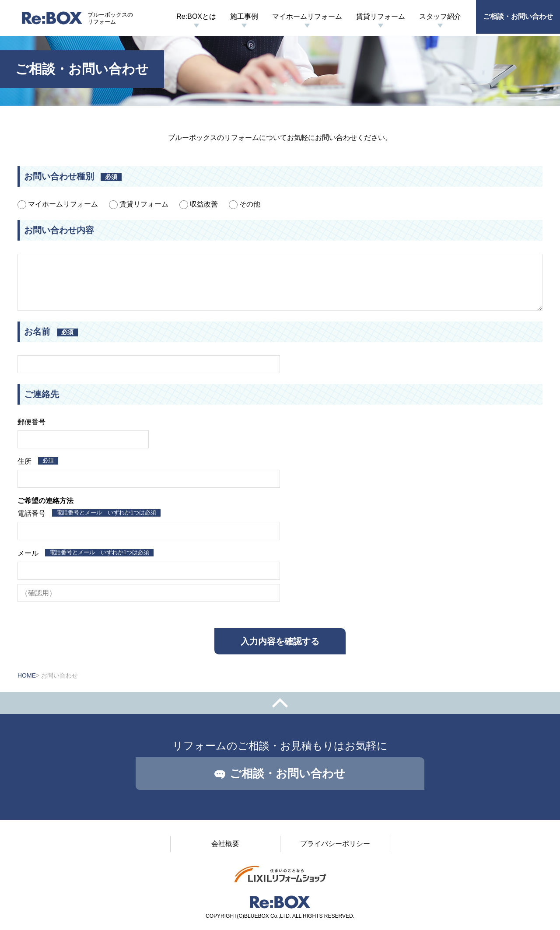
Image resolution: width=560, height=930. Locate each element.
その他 (245, 204)
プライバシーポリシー (335, 844)
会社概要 (225, 844)
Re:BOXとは (196, 16)
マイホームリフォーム (307, 16)
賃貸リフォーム (381, 16)
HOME (27, 675)
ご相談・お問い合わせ (518, 16)
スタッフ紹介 (440, 16)
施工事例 (244, 16)
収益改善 (199, 204)
